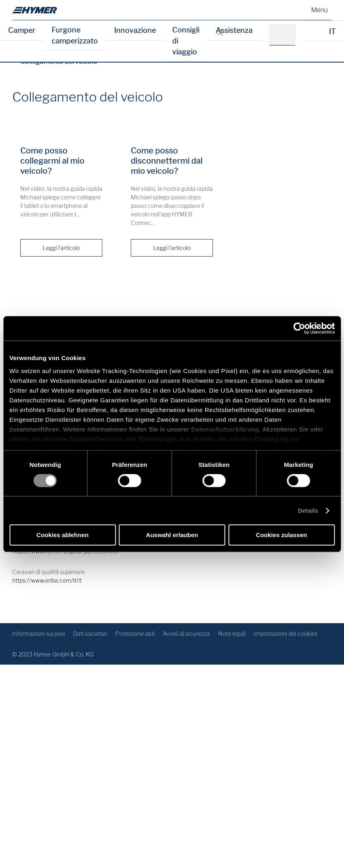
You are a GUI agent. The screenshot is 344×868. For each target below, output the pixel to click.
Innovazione (135, 30)
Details (308, 511)
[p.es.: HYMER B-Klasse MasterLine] (285, 35)
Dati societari (90, 634)
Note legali (232, 634)
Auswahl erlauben (172, 535)
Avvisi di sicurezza (186, 634)
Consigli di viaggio (186, 41)
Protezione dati (135, 634)
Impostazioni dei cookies (286, 634)
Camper (22, 30)
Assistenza (234, 30)
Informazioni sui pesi (39, 634)
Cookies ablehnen (63, 535)
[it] (35, 10)
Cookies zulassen (281, 535)
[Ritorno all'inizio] (325, 604)
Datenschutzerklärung (225, 429)
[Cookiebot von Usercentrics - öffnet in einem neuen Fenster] (299, 328)
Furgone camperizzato (75, 35)
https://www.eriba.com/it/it (47, 580)
